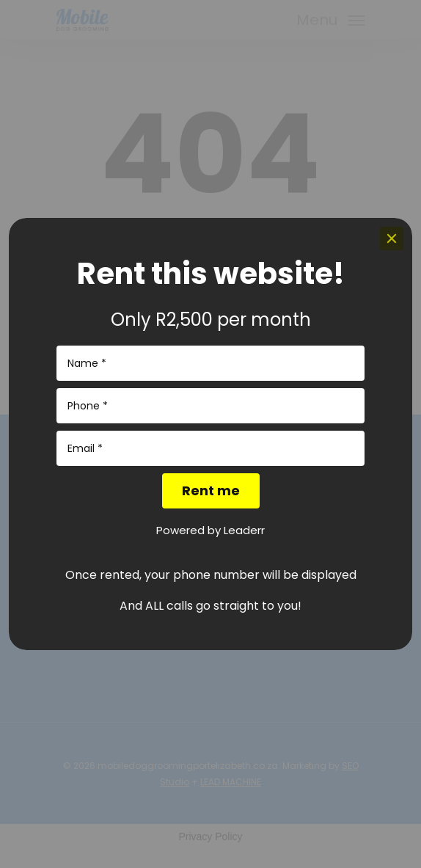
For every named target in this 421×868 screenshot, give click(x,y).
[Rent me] (211, 491)
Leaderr (244, 530)
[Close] (392, 238)
